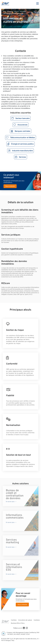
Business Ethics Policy (18, 623)
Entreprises (10, 11)
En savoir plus (10, 502)
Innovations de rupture (25, 620)
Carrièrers (37, 620)
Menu (38, 4)
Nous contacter (10, 186)
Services (16, 11)
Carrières (14, 620)
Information (23, 11)
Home (5, 11)
